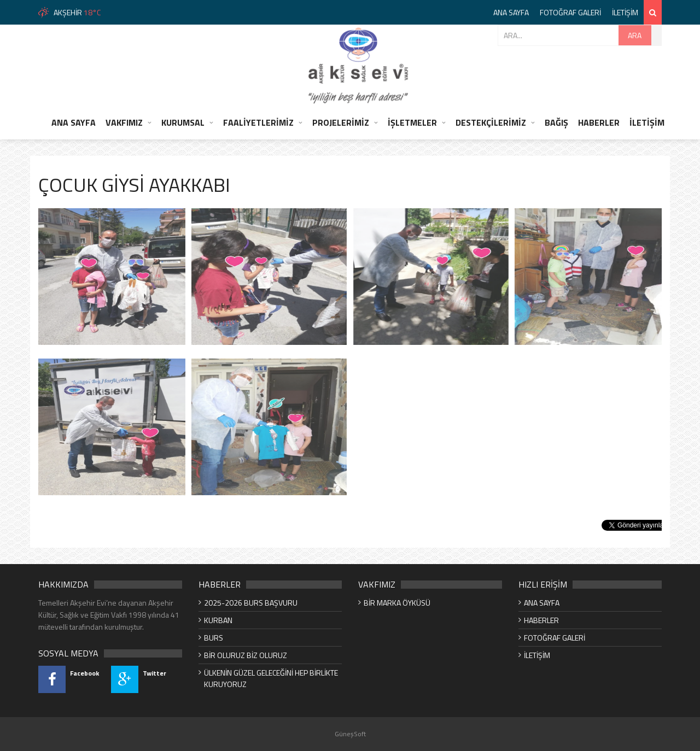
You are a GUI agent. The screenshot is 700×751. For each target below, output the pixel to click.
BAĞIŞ (556, 122)
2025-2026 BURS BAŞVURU (251, 603)
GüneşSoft (350, 734)
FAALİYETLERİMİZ (258, 122)
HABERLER (599, 122)
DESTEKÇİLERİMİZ (491, 122)
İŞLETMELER (412, 122)
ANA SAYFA (511, 12)
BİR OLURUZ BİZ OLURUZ (246, 655)
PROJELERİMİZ (341, 122)
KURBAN (218, 620)
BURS (214, 638)
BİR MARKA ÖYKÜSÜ (397, 603)
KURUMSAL (183, 122)
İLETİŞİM (625, 12)
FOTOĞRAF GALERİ (570, 12)
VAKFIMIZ (124, 122)
